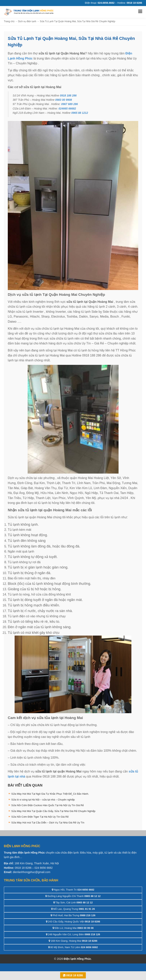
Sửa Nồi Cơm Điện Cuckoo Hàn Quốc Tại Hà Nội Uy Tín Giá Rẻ (47, 805)
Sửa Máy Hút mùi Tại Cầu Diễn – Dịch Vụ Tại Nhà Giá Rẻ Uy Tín (48, 823)
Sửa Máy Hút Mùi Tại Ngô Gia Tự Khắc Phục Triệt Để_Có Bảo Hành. (50, 794)
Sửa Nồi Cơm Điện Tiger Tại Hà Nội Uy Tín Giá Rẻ (40, 817)
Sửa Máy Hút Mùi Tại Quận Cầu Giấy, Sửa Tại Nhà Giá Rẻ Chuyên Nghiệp (53, 811)
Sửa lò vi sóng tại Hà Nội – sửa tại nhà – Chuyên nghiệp (43, 800)
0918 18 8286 (73, 975)
